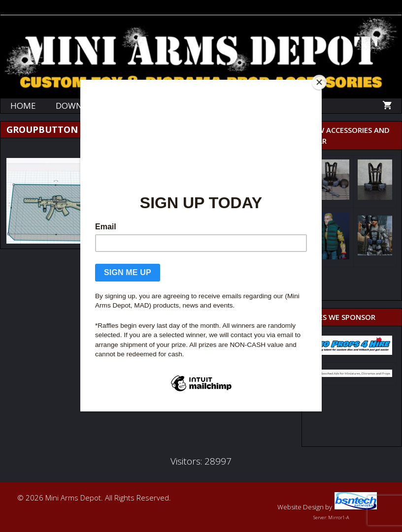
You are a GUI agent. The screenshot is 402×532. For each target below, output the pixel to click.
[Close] (319, 82)
